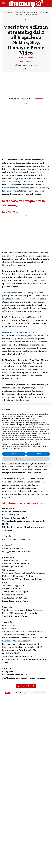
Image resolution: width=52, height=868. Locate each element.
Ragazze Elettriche (11, 641)
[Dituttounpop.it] (26, 4)
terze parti (35, 423)
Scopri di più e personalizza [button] (26, 459)
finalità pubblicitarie (32, 431)
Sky (44, 693)
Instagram (38, 99)
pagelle (7, 191)
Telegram (24, 99)
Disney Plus (24, 693)
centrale (15, 693)
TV (15, 13)
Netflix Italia (36, 693)
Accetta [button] (38, 454)
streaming (15, 182)
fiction (45, 188)
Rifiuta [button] (14, 454)
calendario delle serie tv (16, 188)
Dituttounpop (8, 13)
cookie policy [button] (33, 421)
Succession (19, 262)
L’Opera (6, 518)
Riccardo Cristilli (27, 57)
